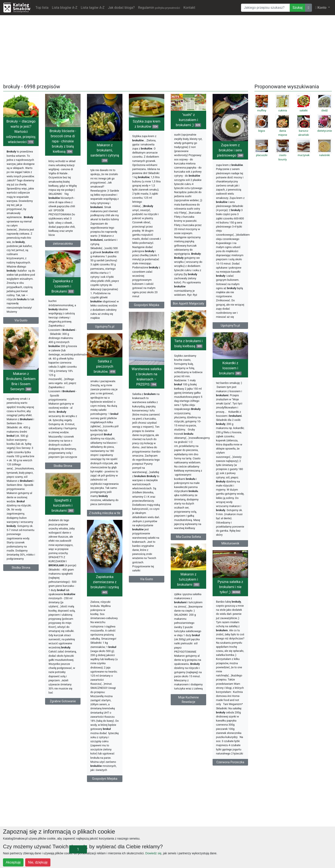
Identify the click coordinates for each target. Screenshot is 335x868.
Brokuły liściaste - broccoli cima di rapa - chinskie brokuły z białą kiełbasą (63, 141)
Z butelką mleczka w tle (105, 513)
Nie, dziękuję (38, 862)
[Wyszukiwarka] (265, 8)
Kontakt (189, 8)
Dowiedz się (153, 853)
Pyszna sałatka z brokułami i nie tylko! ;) (230, 587)
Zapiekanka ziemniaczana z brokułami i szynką (105, 585)
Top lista (42, 8)
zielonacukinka (63, 244)
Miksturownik (230, 543)
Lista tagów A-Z (93, 8)
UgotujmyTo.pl (105, 327)
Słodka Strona (63, 466)
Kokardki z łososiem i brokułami (230, 368)
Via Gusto (21, 320)
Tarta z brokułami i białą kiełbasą (188, 344)
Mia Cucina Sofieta (189, 537)
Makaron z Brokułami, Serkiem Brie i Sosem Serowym (21, 381)
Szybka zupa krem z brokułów (146, 124)
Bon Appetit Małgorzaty (188, 303)
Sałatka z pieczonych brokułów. (105, 366)
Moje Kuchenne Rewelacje (188, 700)
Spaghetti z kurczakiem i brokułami (63, 505)
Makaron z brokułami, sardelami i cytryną (105, 153)
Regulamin (159, 8)
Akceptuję (13, 862)
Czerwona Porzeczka (230, 762)
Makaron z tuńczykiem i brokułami (188, 579)
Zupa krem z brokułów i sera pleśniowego (230, 150)
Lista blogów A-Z (65, 8)
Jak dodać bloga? (121, 8)
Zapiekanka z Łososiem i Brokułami (63, 286)
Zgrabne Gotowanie (63, 701)
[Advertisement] (167, 49)
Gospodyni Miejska (147, 305)
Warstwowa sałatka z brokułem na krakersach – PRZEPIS (146, 377)
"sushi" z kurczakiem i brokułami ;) (188, 120)
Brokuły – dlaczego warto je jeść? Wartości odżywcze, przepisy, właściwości (21, 132)
